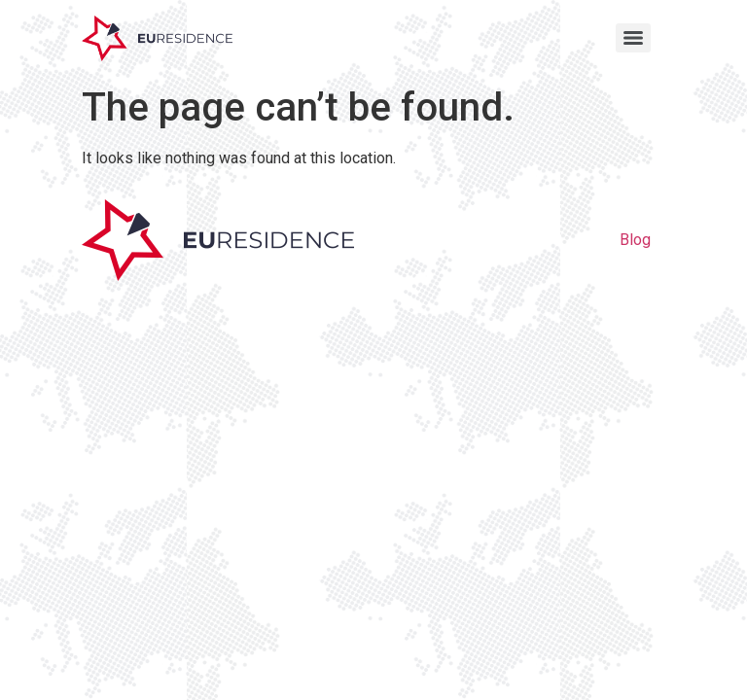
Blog (635, 240)
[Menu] (633, 38)
